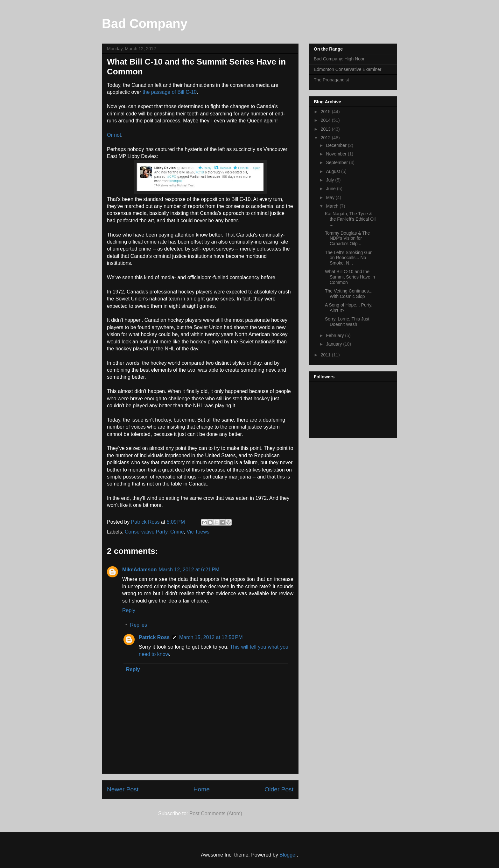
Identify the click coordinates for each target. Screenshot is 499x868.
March (333, 206)
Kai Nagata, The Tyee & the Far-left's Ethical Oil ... (350, 219)
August (333, 171)
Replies (139, 625)
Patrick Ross (154, 637)
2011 (326, 355)
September (337, 162)
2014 (326, 120)
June (331, 189)
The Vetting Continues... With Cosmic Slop (349, 294)
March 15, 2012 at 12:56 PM (211, 637)
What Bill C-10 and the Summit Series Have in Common (350, 277)
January (334, 344)
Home (202, 789)
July (330, 180)
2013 (326, 129)
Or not (114, 135)
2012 (326, 138)
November (337, 154)
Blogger (288, 855)
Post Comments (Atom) (216, 813)
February (335, 335)
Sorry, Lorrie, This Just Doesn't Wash (347, 322)
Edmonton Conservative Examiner (348, 69)
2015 (326, 112)
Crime (177, 532)
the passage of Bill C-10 (170, 92)
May (331, 197)
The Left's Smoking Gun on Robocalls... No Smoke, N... (349, 258)
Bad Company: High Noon (340, 59)
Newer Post (123, 789)
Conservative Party (146, 532)
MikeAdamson (139, 570)
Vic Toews (198, 532)
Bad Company (145, 24)
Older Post (279, 789)
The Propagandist (331, 80)
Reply (129, 610)
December (337, 145)
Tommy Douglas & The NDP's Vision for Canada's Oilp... (347, 238)
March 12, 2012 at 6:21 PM (189, 570)
